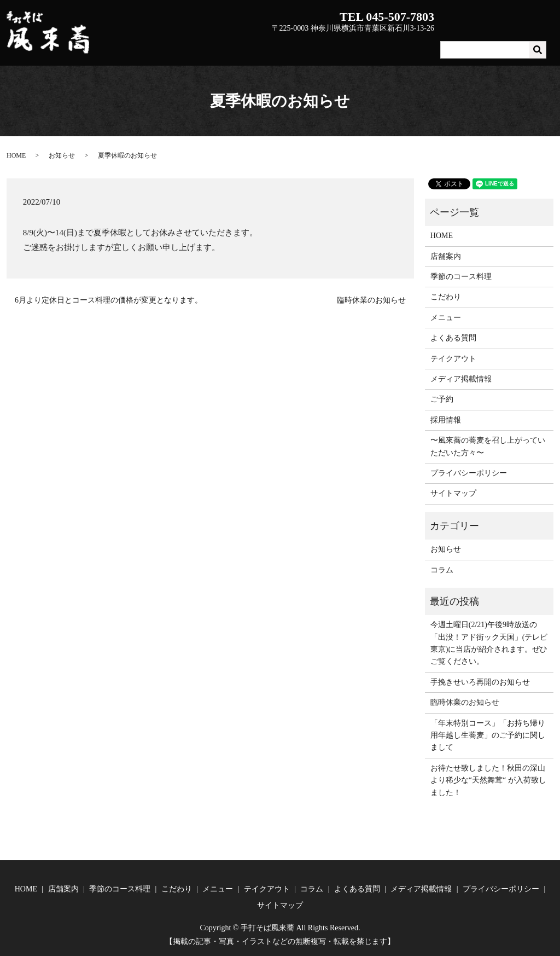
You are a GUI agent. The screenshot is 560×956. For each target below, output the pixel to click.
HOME (217, 46)
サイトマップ (453, 493)
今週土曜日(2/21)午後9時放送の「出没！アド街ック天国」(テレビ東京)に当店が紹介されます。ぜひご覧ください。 (489, 643)
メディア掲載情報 (461, 379)
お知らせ (62, 155)
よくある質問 (524, 46)
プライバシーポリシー (469, 473)
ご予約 (442, 399)
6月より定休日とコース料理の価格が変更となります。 (109, 300)
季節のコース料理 (314, 46)
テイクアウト (466, 46)
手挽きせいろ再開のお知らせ (480, 682)
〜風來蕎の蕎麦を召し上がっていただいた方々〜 (488, 446)
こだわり (373, 46)
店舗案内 (256, 46)
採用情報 (446, 420)
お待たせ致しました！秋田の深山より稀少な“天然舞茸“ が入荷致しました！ (488, 780)
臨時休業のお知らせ (371, 300)
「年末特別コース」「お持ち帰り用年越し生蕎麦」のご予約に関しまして (488, 735)
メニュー (416, 46)
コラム (442, 570)
